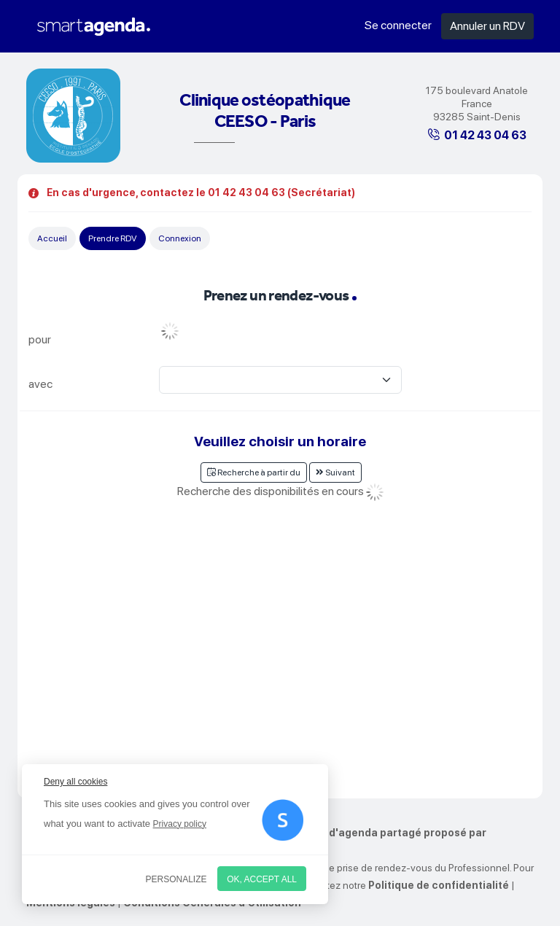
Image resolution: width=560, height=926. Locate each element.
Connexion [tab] (180, 238)
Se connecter (398, 25)
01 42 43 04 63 (485, 135)
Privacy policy (180, 824)
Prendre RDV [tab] (113, 238)
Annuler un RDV (487, 26)
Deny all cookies (75, 782)
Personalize (176, 879)
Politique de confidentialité (439, 885)
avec (40, 384)
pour (40, 339)
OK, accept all (262, 879)
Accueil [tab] (52, 238)
